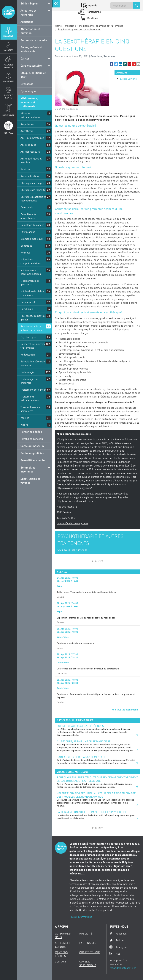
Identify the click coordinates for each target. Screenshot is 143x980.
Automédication (30, 176)
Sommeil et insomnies (28, 469)
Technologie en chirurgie (29, 381)
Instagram (119, 947)
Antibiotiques (28, 145)
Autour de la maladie (34, 40)
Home (58, 26)
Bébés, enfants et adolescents (31, 49)
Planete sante (8, 12)
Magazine (8, 36)
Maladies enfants (8, 66)
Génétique (26, 246)
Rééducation (28, 354)
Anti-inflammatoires (32, 138)
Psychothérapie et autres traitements (31, 328)
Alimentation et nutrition (30, 31)
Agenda (92, 5)
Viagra (24, 425)
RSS (115, 954)
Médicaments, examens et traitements (29, 102)
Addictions (27, 22)
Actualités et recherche (28, 12)
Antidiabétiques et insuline (31, 160)
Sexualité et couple (33, 460)
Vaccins (25, 418)
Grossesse (27, 84)
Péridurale (27, 309)
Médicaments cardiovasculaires (31, 272)
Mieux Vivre (8, 115)
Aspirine (25, 169)
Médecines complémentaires (31, 261)
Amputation (27, 124)
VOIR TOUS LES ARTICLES (73, 550)
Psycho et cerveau (32, 439)
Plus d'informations (81, 917)
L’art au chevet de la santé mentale (81, 757)
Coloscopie (27, 207)
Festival (8, 133)
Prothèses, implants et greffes (34, 318)
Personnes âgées (31, 432)
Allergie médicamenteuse (30, 115)
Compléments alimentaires (28, 216)
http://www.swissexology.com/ (74, 488)
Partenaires (93, 12)
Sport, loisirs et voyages (30, 481)
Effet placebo (28, 232)
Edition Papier (29, 3)
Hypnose (25, 252)
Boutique (92, 18)
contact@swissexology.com (72, 523)
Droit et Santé (8, 96)
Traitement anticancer (33, 390)
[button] (112, 64)
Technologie (27, 372)
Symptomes (8, 81)
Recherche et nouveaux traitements (34, 346)
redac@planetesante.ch (123, 968)
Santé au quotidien (32, 453)
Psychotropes (28, 337)
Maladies (8, 50)
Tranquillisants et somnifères (31, 409)
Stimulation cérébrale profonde (33, 363)
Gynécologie (28, 91)
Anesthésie (27, 131)
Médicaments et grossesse (30, 282)
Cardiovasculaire (31, 65)
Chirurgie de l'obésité (33, 190)
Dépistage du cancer (32, 225)
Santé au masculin (32, 446)
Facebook (118, 934)
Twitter (117, 940)
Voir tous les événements (125, 710)
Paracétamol (28, 302)
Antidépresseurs (30, 152)
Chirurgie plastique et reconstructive (33, 199)
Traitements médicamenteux (30, 398)
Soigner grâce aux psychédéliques (80, 726)
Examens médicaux (32, 239)
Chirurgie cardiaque (32, 183)
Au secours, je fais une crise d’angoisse (84, 741)
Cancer (25, 58)
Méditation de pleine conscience (32, 293)
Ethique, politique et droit (33, 75)
